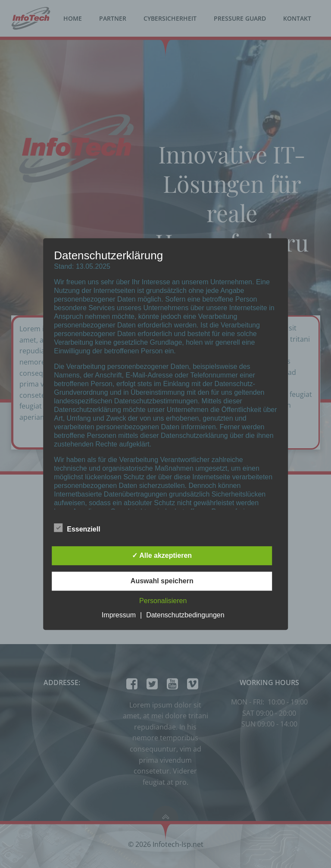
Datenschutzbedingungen (185, 615)
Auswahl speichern (162, 581)
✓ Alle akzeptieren (162, 555)
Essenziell (77, 528)
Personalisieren (163, 601)
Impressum (119, 615)
